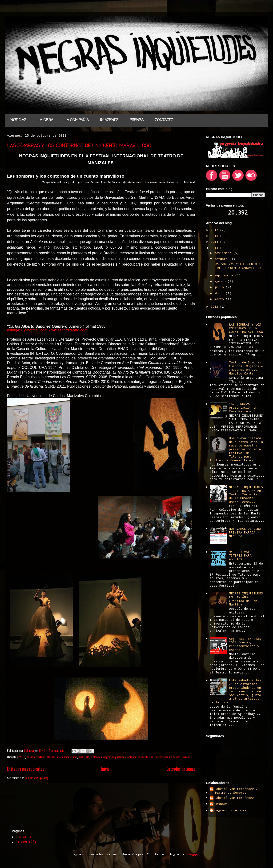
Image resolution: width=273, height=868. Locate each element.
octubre (132, 757)
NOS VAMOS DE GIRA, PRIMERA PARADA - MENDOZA (246, 532)
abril (220, 293)
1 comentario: (57, 750)
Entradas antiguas (181, 769)
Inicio (105, 769)
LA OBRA (45, 120)
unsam (186, 757)
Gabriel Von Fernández (234, 798)
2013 (22, 757)
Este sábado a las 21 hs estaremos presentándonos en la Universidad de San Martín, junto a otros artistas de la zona (235, 691)
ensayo (31, 757)
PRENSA (137, 120)
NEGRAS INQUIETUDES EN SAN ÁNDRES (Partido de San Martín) (246, 599)
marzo (220, 299)
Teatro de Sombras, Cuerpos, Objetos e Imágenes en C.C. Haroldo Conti (246, 368)
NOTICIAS (18, 120)
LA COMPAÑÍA (77, 120)
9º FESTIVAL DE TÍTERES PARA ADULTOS (242, 555)
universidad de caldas (168, 757)
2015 (215, 236)
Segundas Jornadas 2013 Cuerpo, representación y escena (245, 644)
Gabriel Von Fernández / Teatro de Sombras (236, 791)
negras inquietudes (115, 757)
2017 (215, 230)
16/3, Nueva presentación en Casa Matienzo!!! (244, 408)
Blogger (193, 854)
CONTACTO (164, 120)
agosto (221, 281)
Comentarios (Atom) (36, 778)
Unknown (221, 804)
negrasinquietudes (230, 810)
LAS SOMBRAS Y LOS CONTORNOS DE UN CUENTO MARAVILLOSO (79, 146)
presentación (146, 757)
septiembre (225, 275)
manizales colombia (90, 757)
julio (220, 287)
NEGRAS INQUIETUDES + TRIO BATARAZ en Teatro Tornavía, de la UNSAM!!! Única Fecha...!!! (246, 494)
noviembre (224, 253)
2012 (215, 307)
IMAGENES (109, 120)
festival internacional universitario (57, 757)
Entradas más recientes (26, 769)
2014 (215, 242)
